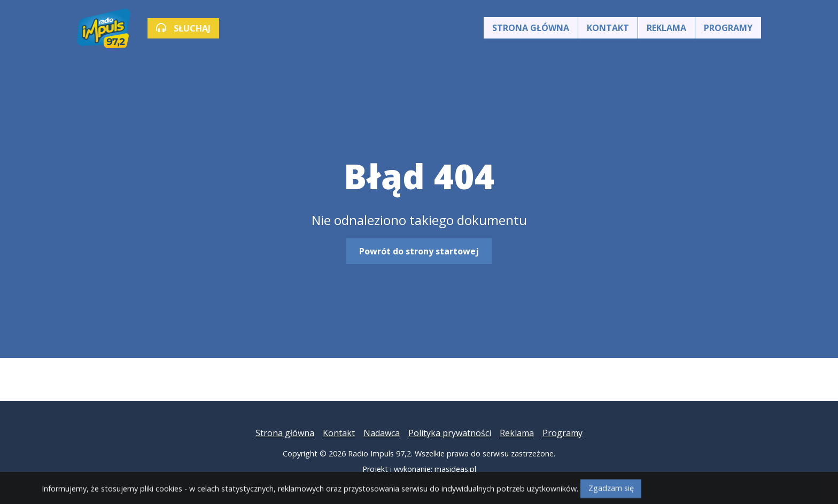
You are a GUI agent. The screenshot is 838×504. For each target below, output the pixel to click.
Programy (728, 28)
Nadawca (382, 433)
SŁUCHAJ (183, 28)
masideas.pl (455, 469)
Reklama (666, 28)
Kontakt (608, 28)
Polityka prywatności (450, 433)
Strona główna (531, 28)
